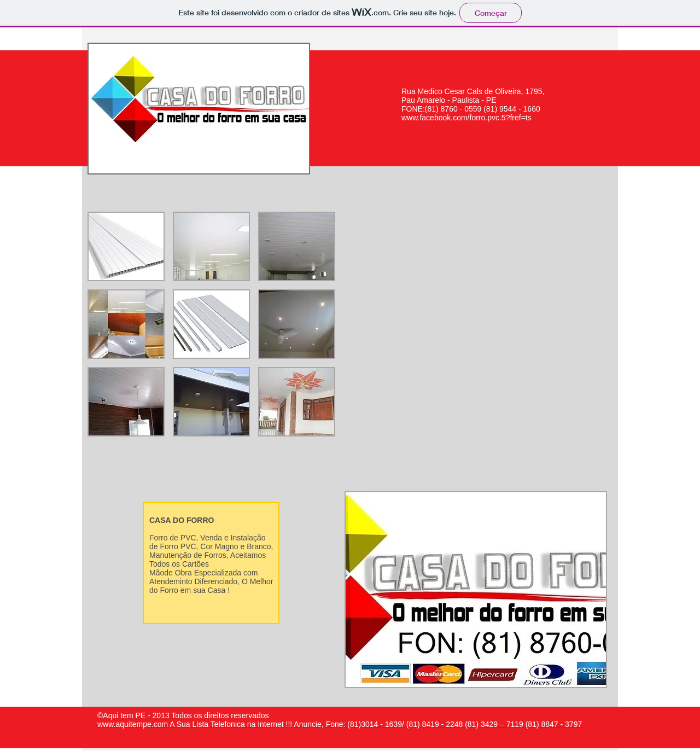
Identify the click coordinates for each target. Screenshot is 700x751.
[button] (126, 246)
